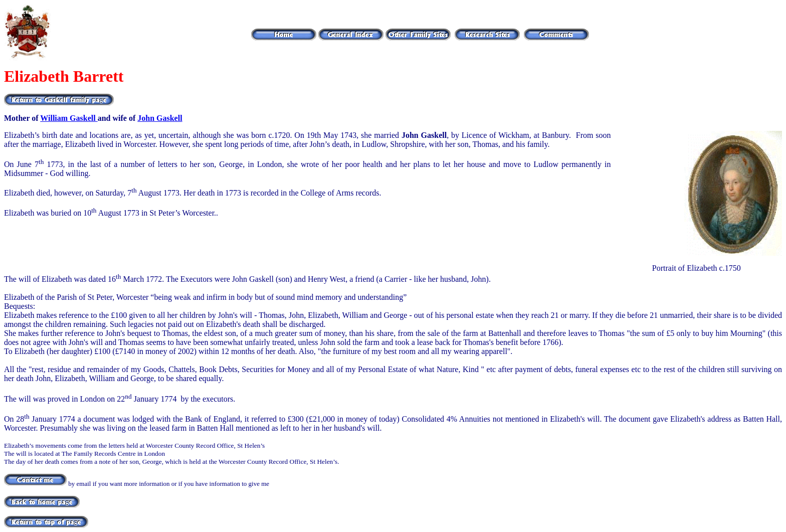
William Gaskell (69, 118)
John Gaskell (160, 118)
